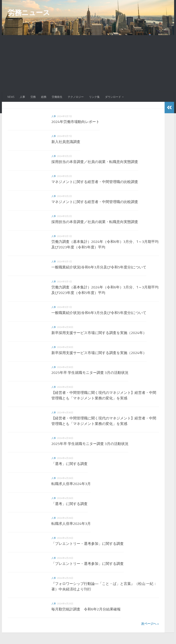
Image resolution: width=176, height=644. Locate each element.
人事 (22, 97)
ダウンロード (113, 97)
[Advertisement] (88, 64)
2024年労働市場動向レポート (75, 122)
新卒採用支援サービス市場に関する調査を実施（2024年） (99, 333)
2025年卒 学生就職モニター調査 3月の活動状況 (90, 373)
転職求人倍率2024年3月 (71, 484)
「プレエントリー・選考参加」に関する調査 (88, 544)
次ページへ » (150, 624)
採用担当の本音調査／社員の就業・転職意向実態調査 (95, 162)
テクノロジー (76, 97)
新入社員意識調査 (66, 142)
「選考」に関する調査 (69, 464)
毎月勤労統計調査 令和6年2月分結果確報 (86, 609)
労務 (33, 97)
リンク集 (94, 97)
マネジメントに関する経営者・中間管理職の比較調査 (95, 182)
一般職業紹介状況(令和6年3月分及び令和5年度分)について (99, 267)
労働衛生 (57, 97)
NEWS (11, 97)
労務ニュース (29, 13)
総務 (44, 97)
